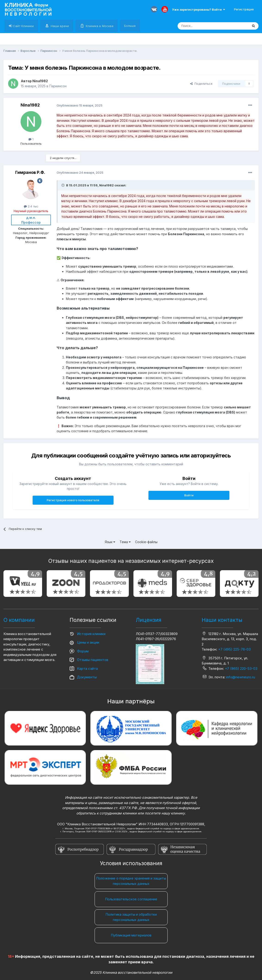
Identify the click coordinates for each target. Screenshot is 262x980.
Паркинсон (58, 86)
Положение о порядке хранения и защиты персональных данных (131, 881)
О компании (19, 620)
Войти (189, 495)
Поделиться (201, 84)
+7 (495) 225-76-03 (234, 649)
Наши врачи (59, 26)
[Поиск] (202, 26)
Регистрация (244, 9)
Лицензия (149, 620)
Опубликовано (80, 105)
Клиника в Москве (99, 26)
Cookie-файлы (146, 542)
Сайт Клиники (23, 26)
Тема (125, 542)
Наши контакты (222, 620)
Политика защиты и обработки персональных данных (131, 917)
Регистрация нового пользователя (73, 500)
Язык (110, 542)
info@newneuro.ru (241, 677)
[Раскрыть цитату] (63, 185)
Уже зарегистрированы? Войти (199, 9)
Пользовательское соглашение (131, 899)
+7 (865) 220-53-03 (241, 668)
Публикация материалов (131, 935)
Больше (130, 26)
